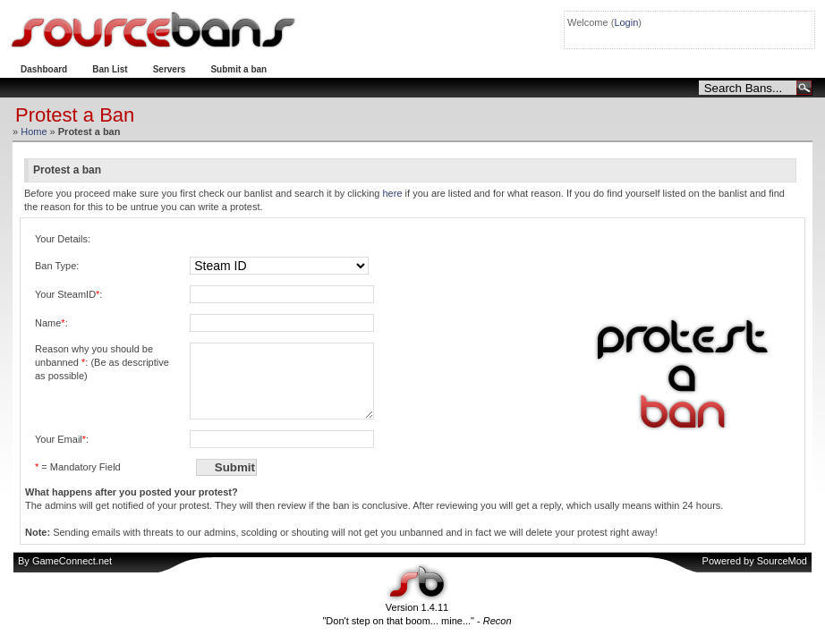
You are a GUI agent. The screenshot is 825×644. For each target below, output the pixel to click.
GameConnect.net (72, 574)
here (392, 193)
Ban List (110, 69)
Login (626, 22)
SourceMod (782, 574)
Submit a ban (238, 69)
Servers (170, 69)
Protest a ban (320, 69)
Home (34, 131)
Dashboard (44, 69)
